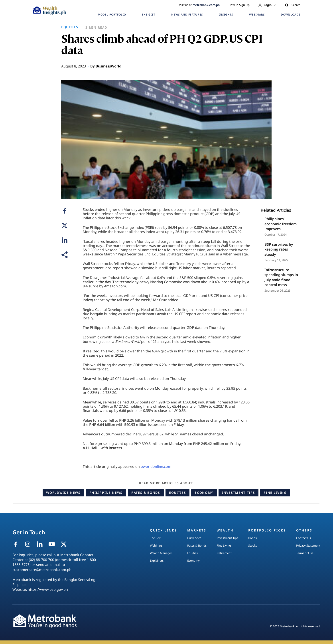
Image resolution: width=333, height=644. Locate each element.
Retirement (224, 553)
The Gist (155, 538)
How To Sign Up (239, 5)
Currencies (194, 538)
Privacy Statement (308, 545)
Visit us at (199, 5)
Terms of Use (305, 553)
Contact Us (303, 538)
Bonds (252, 538)
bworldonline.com (156, 466)
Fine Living (275, 493)
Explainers (157, 561)
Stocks (253, 545)
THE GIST (149, 15)
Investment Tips (238, 493)
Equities (177, 493)
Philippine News (106, 493)
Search (293, 5)
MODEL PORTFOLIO (112, 15)
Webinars (156, 545)
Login (267, 5)
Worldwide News (63, 493)
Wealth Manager (161, 553)
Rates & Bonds (146, 493)
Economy (204, 493)
